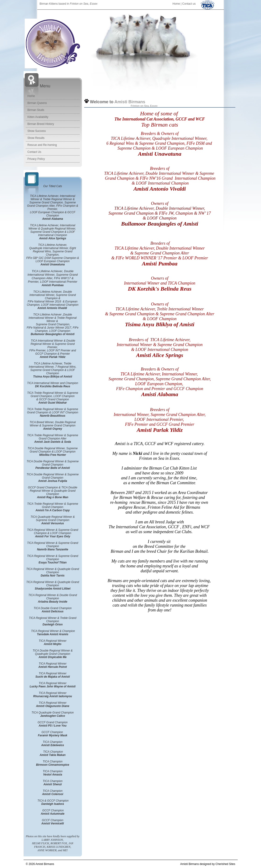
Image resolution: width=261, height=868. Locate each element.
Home (176, 4)
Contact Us (34, 152)
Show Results (36, 138)
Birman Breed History (41, 124)
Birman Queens (37, 103)
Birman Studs (36, 110)
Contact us (189, 4)
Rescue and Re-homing (42, 145)
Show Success (37, 131)
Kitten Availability (38, 117)
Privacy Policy (36, 159)
